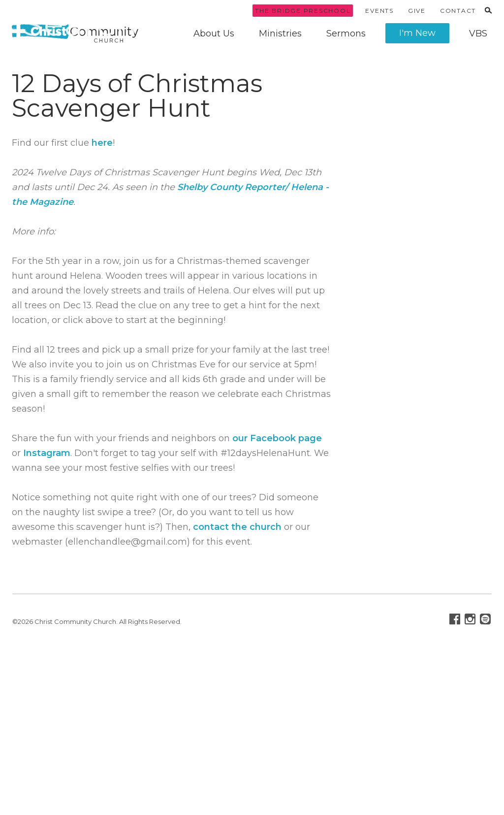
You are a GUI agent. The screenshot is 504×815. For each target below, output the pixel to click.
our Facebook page (277, 438)
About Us (214, 33)
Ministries (280, 33)
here (102, 143)
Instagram (47, 453)
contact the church (237, 527)
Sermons (346, 33)
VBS (478, 33)
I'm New (417, 33)
